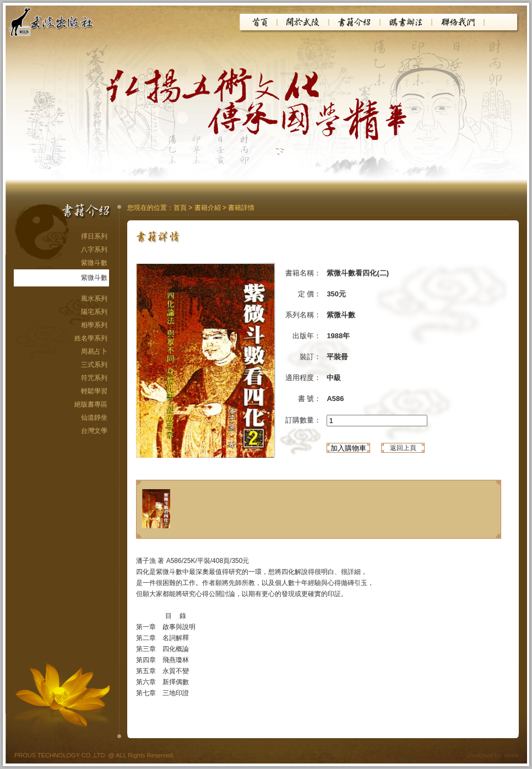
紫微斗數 (94, 263)
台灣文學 (94, 431)
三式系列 (94, 365)
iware (512, 755)
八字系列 (94, 250)
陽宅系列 (94, 312)
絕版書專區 (91, 404)
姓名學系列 (91, 338)
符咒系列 (94, 378)
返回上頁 (403, 448)
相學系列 (94, 325)
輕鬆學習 (94, 391)
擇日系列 (94, 236)
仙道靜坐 (94, 418)
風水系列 (94, 299)
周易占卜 (94, 351)
